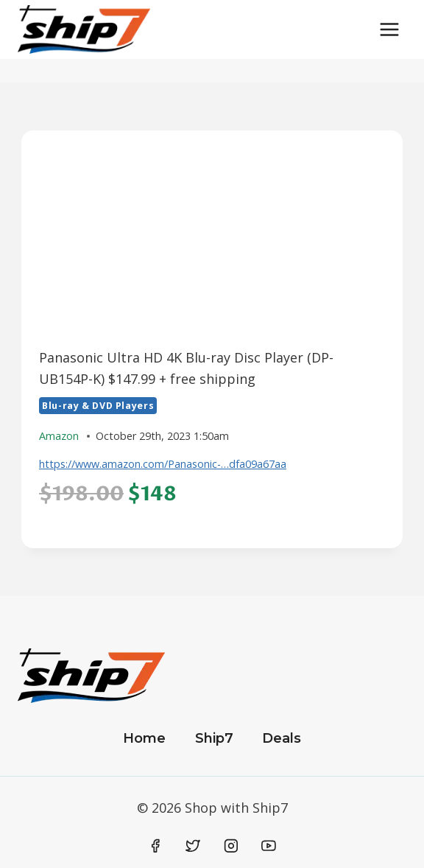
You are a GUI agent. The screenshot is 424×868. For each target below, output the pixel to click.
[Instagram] (231, 846)
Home (144, 738)
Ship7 (214, 738)
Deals (282, 738)
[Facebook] (155, 846)
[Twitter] (193, 846)
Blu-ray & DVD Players (98, 406)
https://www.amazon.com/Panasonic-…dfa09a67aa (163, 464)
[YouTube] (269, 846)
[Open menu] (389, 29)
